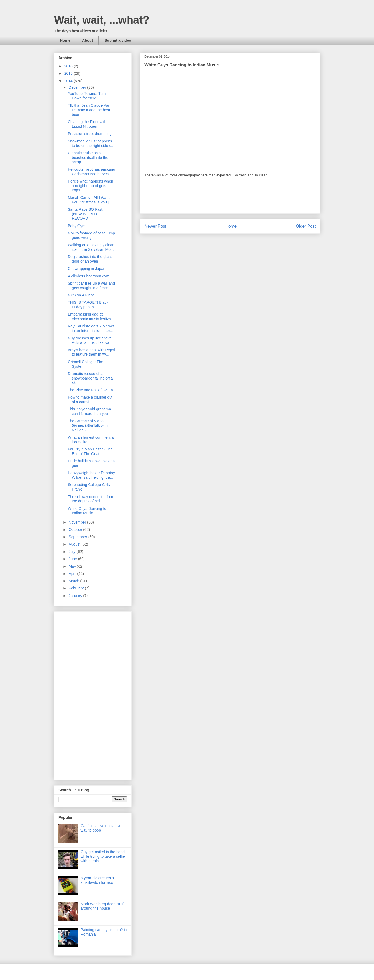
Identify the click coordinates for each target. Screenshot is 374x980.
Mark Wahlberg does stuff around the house (102, 906)
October (76, 530)
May (73, 566)
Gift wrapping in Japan (87, 269)
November (78, 522)
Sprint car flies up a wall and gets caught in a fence (91, 286)
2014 (69, 81)
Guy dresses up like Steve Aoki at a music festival (90, 340)
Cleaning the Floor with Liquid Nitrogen (87, 124)
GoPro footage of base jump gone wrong (91, 235)
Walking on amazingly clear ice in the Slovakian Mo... (91, 247)
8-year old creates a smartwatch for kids (97, 880)
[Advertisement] (230, 201)
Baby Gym (77, 226)
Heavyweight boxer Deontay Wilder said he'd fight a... (91, 475)
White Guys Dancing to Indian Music (87, 511)
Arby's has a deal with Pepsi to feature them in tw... (91, 352)
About (87, 40)
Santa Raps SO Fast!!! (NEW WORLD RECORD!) (87, 214)
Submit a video (118, 40)
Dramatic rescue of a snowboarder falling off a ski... (90, 378)
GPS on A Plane (81, 295)
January (76, 596)
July (73, 552)
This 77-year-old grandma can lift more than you (89, 411)
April (73, 574)
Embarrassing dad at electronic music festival (90, 316)
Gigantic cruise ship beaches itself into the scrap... (88, 158)
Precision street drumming (90, 134)
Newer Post (155, 226)
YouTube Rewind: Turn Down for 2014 (87, 96)
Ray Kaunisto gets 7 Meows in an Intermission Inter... (91, 328)
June (73, 559)
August (75, 544)
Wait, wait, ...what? (102, 20)
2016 (69, 66)
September (78, 537)
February (77, 588)
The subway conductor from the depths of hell (91, 499)
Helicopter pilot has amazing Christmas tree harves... (91, 172)
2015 (69, 73)
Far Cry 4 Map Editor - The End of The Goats (90, 451)
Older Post (306, 226)
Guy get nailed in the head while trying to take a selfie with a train (103, 856)
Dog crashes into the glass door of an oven (90, 259)
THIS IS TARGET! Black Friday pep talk (88, 305)
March (74, 581)
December (78, 87)
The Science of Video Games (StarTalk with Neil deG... (88, 425)
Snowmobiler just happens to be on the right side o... (91, 143)
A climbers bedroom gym (89, 276)
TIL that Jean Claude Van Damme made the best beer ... (89, 110)
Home (65, 40)
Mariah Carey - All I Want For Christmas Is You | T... (91, 200)
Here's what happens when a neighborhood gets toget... (90, 186)
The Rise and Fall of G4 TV (91, 390)
